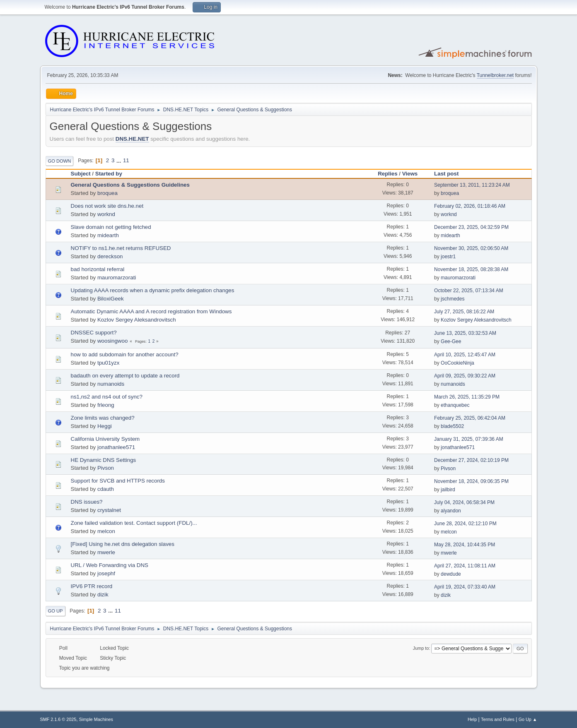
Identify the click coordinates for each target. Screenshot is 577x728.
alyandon (451, 511)
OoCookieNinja (457, 363)
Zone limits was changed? (103, 418)
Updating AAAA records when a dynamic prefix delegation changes (153, 290)
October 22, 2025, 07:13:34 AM (469, 291)
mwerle (106, 552)
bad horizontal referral (98, 269)
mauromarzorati (117, 278)
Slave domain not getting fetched (111, 227)
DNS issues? (87, 502)
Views (410, 174)
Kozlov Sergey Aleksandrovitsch (137, 320)
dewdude (451, 574)
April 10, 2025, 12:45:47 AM (465, 355)
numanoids (111, 384)
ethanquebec (455, 405)
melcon (106, 531)
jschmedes (453, 299)
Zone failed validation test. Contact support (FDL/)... (134, 523)
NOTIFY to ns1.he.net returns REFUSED (121, 248)
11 (126, 160)
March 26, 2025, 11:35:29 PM (467, 397)
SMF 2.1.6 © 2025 (58, 719)
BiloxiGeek (111, 299)
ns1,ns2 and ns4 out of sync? (107, 397)
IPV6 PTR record (92, 586)
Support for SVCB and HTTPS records (118, 481)
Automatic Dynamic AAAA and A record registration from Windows (151, 311)
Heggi (105, 426)
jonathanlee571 (116, 447)
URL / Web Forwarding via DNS (110, 565)
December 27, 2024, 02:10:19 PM (471, 460)
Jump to (421, 648)
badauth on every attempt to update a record (125, 376)
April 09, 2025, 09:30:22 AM (465, 376)
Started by (109, 174)
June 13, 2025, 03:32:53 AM (465, 333)
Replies (387, 174)
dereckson (110, 256)
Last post (450, 174)
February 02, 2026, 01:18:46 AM (470, 206)
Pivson (106, 468)
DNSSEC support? (94, 333)
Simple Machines (96, 719)
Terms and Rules (498, 719)
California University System (105, 439)
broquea (107, 193)
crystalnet (109, 510)
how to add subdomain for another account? (125, 354)
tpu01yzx (108, 363)
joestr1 (448, 257)
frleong (106, 405)
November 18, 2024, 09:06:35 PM (471, 481)
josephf (106, 573)
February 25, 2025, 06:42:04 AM (470, 418)
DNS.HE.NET (132, 139)
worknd (106, 214)
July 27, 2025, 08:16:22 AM (464, 312)
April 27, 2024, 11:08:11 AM (465, 566)
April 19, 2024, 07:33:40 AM (465, 587)
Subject (81, 174)
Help (472, 719)
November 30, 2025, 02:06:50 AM (471, 248)
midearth (108, 235)
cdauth (106, 489)
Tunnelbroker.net (495, 75)
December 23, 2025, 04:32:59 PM (471, 227)
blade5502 (452, 426)
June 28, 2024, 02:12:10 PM (465, 524)
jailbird (448, 490)
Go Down (60, 161)
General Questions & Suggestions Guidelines (130, 185)
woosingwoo (112, 341)
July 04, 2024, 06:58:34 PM (464, 502)
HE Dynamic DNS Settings (104, 460)
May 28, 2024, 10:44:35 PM (465, 545)
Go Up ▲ (528, 719)
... (120, 160)
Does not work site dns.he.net (107, 206)
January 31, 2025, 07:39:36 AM (469, 439)
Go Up (56, 611)
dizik (103, 595)
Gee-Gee (451, 341)
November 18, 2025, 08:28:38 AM (471, 269)
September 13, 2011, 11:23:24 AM (472, 185)
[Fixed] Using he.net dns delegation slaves (123, 544)
